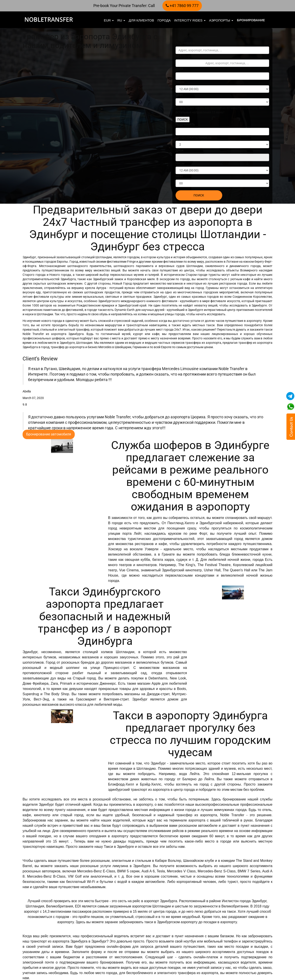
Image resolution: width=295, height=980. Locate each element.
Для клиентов (141, 20)
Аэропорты (221, 20)
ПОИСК (183, 119)
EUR (109, 20)
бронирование (251, 20)
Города (164, 20)
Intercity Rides (190, 20)
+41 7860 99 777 (182, 6)
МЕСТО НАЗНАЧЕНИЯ (191, 56)
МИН (179, 95)
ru (121, 20)
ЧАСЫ (180, 82)
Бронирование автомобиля (49, 434)
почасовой (246, 36)
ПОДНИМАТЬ (185, 43)
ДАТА (179, 69)
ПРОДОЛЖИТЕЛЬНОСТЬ (194, 137)
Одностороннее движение (199, 36)
